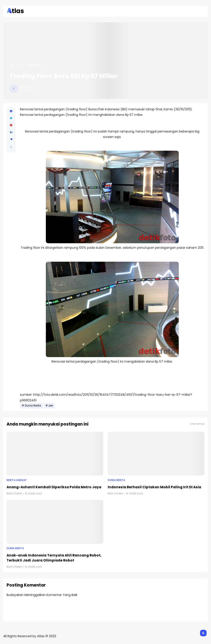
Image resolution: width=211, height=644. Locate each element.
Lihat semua (197, 424)
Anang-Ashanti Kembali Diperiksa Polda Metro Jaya (54, 487)
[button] (11, 147)
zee (51, 406)
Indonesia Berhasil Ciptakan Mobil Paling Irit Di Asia (154, 487)
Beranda (16, 65)
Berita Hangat (17, 480)
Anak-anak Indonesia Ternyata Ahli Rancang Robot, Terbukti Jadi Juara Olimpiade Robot (54, 558)
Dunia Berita (35, 65)
